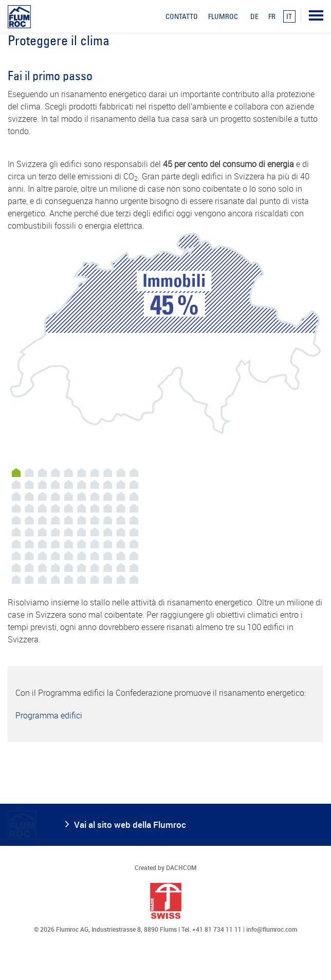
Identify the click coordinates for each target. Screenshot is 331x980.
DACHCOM (181, 867)
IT (289, 16)
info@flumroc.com (272, 929)
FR (272, 16)
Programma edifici (49, 715)
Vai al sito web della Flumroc (130, 825)
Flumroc (223, 16)
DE (254, 16)
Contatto (182, 16)
